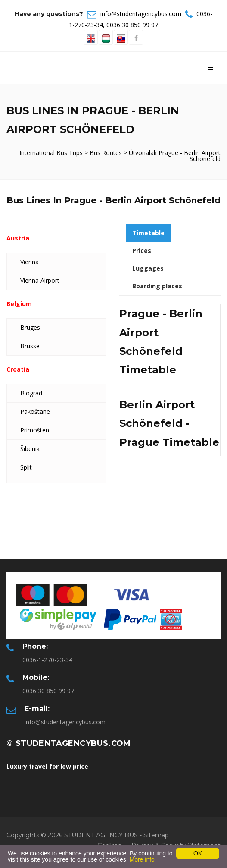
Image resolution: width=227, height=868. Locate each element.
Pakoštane (35, 412)
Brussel (31, 346)
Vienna (30, 262)
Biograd (31, 393)
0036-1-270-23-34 (47, 660)
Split (26, 467)
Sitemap (156, 835)
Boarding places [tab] (157, 286)
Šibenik (30, 449)
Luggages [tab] (148, 268)
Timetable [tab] (148, 233)
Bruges (30, 327)
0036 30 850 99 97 (132, 25)
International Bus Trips (52, 153)
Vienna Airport (40, 280)
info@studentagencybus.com (141, 14)
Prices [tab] (142, 251)
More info (142, 859)
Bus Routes (106, 153)
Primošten (35, 430)
